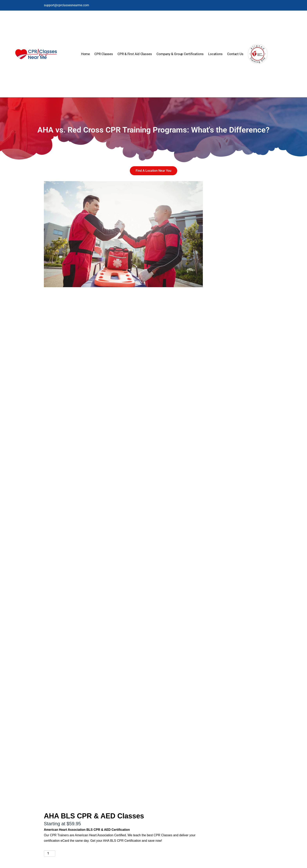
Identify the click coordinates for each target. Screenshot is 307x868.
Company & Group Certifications (180, 54)
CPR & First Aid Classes (135, 54)
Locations (215, 54)
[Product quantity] (50, 853)
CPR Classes (104, 54)
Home (86, 54)
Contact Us (235, 54)
